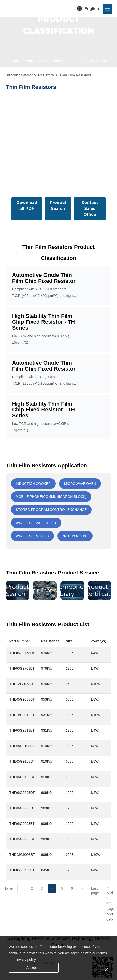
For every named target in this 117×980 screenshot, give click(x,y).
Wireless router (32, 536)
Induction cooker (33, 484)
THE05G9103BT (22, 777)
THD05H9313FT (22, 715)
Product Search (58, 206)
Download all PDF (27, 206)
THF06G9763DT (22, 653)
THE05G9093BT (22, 839)
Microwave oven (80, 484)
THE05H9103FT (22, 746)
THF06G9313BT (22, 730)
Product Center (36, 61)
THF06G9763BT (22, 668)
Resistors (46, 75)
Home (16, 61)
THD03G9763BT (22, 684)
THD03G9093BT (22, 855)
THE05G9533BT (22, 699)
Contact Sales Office (90, 209)
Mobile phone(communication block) (51, 497)
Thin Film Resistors (76, 75)
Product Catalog (64, 61)
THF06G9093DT (22, 793)
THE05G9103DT (22, 761)
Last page (95, 891)
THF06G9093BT (22, 824)
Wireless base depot (36, 523)
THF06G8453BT (22, 870)
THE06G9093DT (22, 808)
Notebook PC (75, 536)
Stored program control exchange (51, 510)
